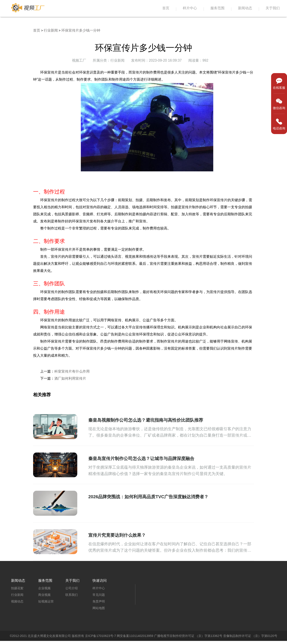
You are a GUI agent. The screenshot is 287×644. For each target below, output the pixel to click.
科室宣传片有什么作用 (72, 371)
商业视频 (44, 595)
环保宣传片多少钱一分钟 (81, 30)
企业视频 (44, 588)
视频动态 (17, 601)
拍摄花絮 (17, 588)
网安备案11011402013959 (135, 636)
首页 (166, 8)
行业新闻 (51, 30)
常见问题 (99, 595)
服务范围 (217, 8)
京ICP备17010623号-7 (100, 636)
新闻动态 (245, 8)
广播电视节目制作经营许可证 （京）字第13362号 (188, 636)
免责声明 (99, 601)
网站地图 (99, 608)
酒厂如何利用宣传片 (70, 378)
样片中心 (190, 8)
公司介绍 (72, 588)
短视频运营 (46, 601)
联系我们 (72, 595)
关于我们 (273, 8)
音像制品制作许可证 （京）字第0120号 (250, 636)
